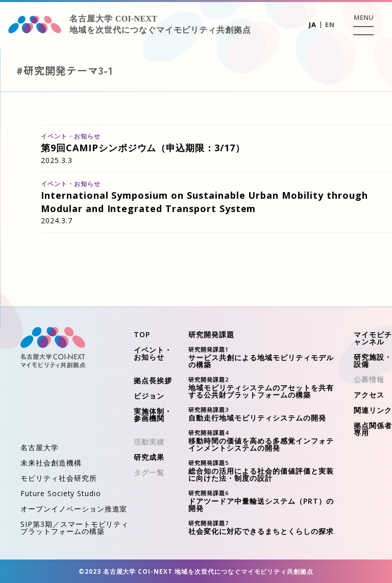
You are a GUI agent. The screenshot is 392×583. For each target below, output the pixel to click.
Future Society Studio (61, 493)
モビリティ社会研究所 (59, 478)
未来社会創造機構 (51, 463)
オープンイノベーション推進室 (74, 509)
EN (330, 25)
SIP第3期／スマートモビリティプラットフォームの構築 (75, 528)
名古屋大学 (40, 447)
